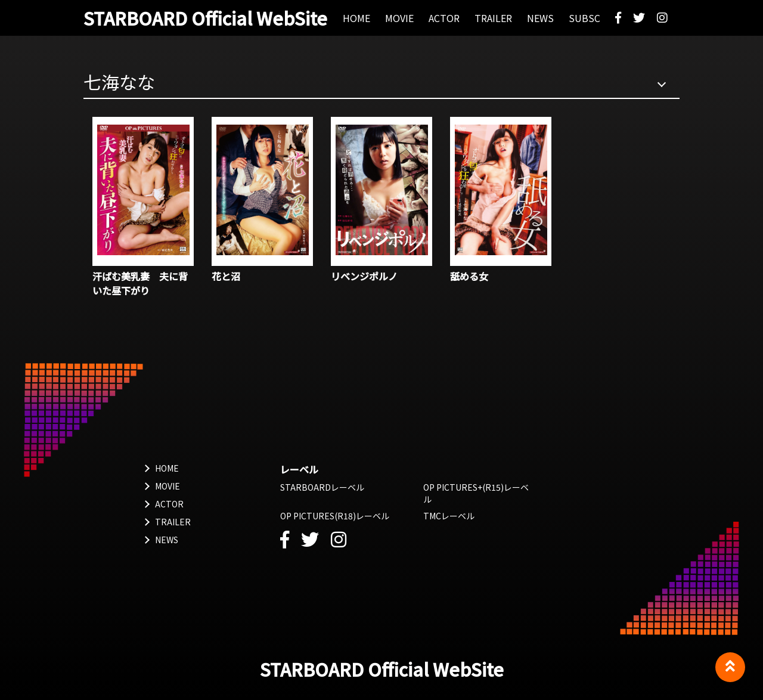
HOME (167, 468)
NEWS (167, 540)
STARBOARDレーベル (322, 487)
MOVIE (168, 486)
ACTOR (169, 504)
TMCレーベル (449, 516)
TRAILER (173, 522)
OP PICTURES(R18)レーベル (335, 516)
